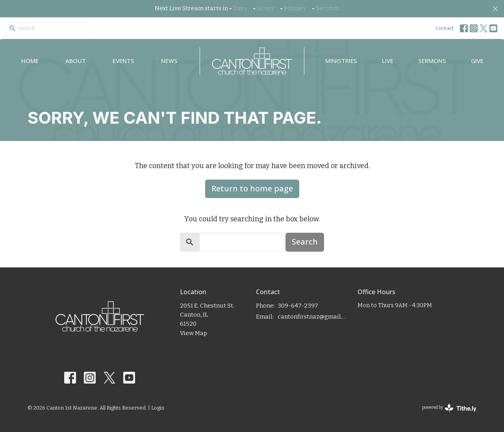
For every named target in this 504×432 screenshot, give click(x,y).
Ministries (341, 61)
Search (305, 242)
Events (123, 61)
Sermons (432, 61)
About (76, 61)
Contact (445, 28)
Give (477, 61)
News (169, 61)
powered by (449, 408)
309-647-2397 (298, 306)
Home (30, 61)
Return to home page (252, 188)
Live (388, 61)
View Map (194, 333)
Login (158, 408)
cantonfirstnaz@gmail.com (314, 317)
